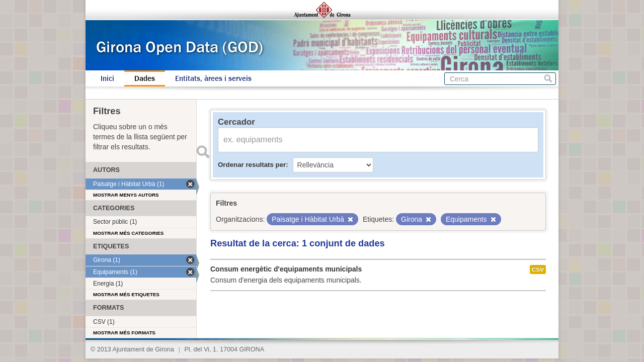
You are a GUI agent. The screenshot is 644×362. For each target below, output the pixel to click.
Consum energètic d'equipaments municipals (286, 269)
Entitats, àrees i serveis (213, 78)
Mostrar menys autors (126, 195)
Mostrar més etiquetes (126, 294)
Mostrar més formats (124, 333)
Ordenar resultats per (252, 165)
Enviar (203, 152)
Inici (107, 78)
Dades (145, 78)
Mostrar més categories (128, 233)
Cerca (548, 79)
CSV (538, 269)
